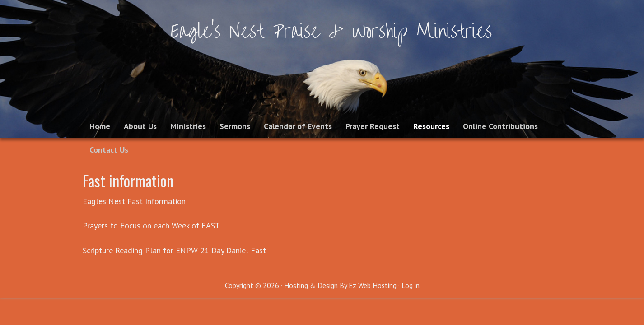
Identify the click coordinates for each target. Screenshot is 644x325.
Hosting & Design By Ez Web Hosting (340, 285)
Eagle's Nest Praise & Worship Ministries (331, 31)
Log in (411, 285)
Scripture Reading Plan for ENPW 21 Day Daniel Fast (174, 250)
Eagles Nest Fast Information (134, 201)
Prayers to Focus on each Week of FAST (151, 225)
